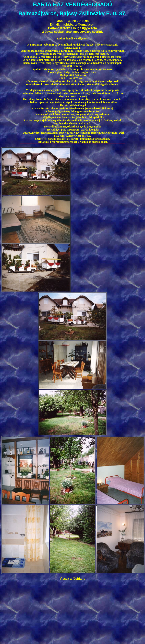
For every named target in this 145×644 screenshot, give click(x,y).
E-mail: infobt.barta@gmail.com (73, 25)
